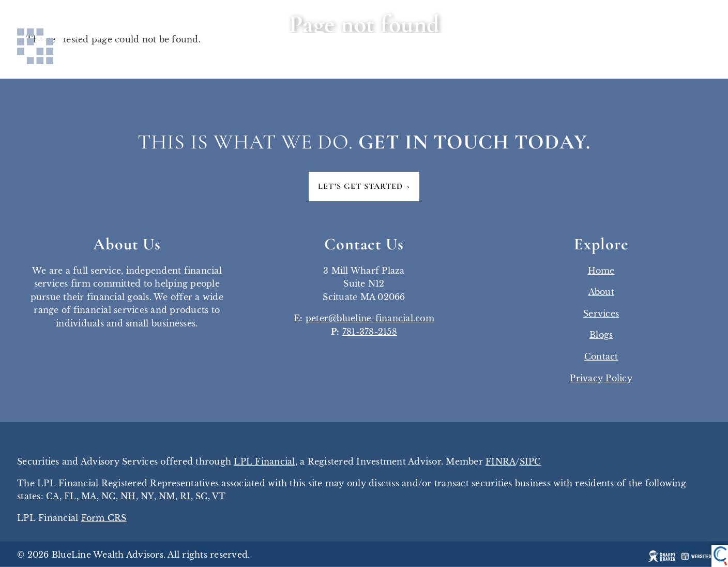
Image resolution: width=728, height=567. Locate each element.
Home (601, 271)
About (601, 292)
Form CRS (104, 518)
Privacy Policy (601, 378)
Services (601, 314)
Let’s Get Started (364, 187)
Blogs (601, 335)
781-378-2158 (370, 332)
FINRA (501, 462)
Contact (601, 357)
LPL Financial (264, 462)
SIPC (530, 462)
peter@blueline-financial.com (370, 319)
